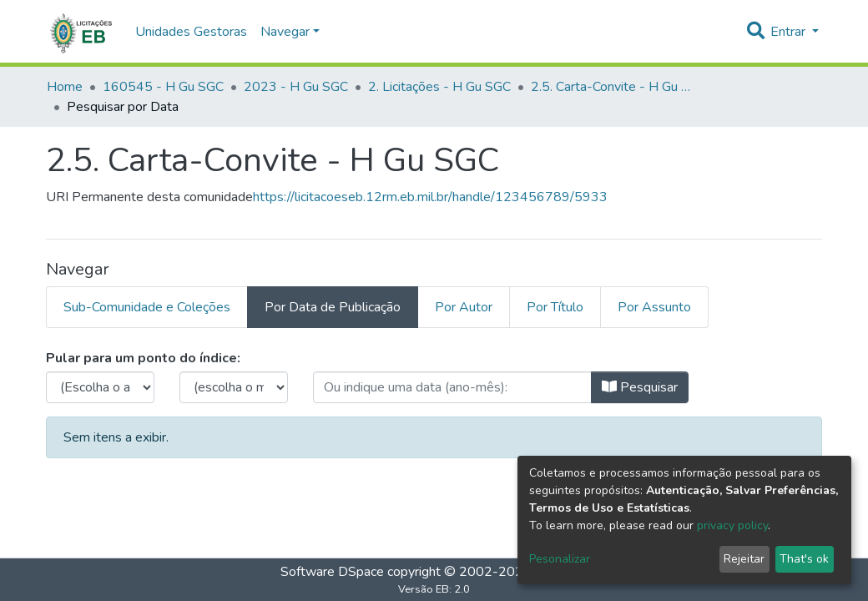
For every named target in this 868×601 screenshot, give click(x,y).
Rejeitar (744, 559)
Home (65, 87)
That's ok (804, 559)
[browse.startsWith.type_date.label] (452, 387)
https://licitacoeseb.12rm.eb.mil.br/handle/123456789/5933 (430, 197)
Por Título (555, 307)
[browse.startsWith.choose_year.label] (100, 387)
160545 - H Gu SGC (163, 87)
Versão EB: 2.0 (434, 589)
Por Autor (464, 307)
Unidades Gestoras (191, 32)
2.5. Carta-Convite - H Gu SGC (614, 87)
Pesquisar (640, 387)
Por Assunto (654, 307)
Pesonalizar (560, 559)
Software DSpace (332, 572)
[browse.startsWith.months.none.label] (234, 387)
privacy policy (732, 525)
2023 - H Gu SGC (296, 87)
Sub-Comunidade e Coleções (147, 307)
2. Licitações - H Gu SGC (439, 87)
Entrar (790, 32)
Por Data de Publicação (333, 307)
